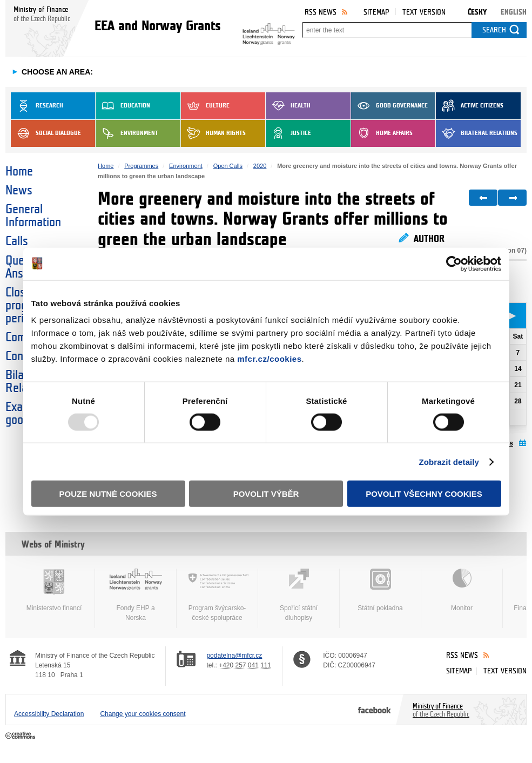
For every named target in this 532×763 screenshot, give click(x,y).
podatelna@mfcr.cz (234, 656)
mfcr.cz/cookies (269, 359)
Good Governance (389, 106)
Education (123, 106)
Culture (205, 106)
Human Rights (213, 133)
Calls (17, 241)
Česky (477, 12)
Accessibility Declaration (49, 714)
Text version (424, 12)
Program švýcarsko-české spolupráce (217, 595)
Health (288, 106)
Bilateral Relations (477, 133)
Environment (127, 133)
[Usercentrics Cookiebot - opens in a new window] (454, 264)
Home (19, 172)
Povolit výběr (266, 494)
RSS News (321, 12)
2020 (260, 166)
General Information (33, 216)
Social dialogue (46, 133)
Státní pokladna (380, 590)
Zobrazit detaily (449, 461)
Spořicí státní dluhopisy (299, 595)
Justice (288, 133)
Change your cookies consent (143, 714)
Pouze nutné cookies (108, 494)
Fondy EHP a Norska (136, 595)
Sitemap (376, 12)
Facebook (375, 710)
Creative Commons (21, 736)
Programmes (141, 166)
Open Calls (228, 166)
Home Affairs (382, 133)
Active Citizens (470, 106)
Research (37, 106)
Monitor (462, 590)
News (19, 191)
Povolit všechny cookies (424, 494)
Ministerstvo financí (54, 590)
